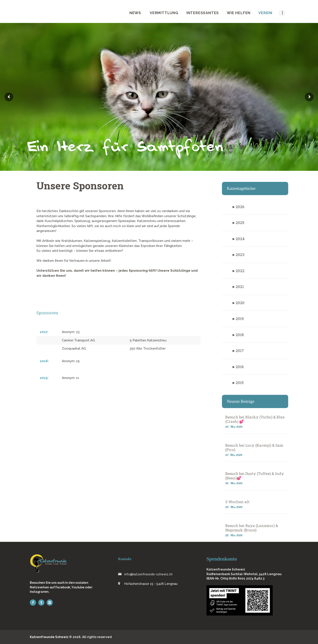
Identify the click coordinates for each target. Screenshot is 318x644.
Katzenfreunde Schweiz (49, 637)
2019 (240, 319)
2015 (240, 383)
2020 (240, 303)
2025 (240, 223)
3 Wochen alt (237, 502)
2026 (240, 207)
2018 (240, 335)
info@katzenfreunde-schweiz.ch (148, 574)
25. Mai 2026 (234, 507)
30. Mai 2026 (234, 427)
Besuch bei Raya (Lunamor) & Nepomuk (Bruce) (252, 528)
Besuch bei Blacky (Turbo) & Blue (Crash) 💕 (255, 419)
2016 (240, 367)
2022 (240, 271)
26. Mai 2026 (234, 483)
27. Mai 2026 (234, 455)
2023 (240, 255)
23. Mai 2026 (234, 535)
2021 (240, 287)
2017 (240, 351)
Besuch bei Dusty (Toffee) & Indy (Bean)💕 (255, 476)
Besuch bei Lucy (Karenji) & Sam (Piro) (254, 448)
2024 (240, 239)
